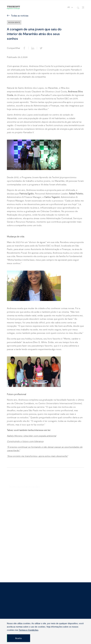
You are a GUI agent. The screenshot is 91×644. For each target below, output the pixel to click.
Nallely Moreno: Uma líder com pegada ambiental (32, 436)
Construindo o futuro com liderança (25, 441)
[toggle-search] (78, 8)
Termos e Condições (29, 638)
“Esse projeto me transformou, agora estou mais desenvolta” (37, 456)
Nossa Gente (14, 22)
